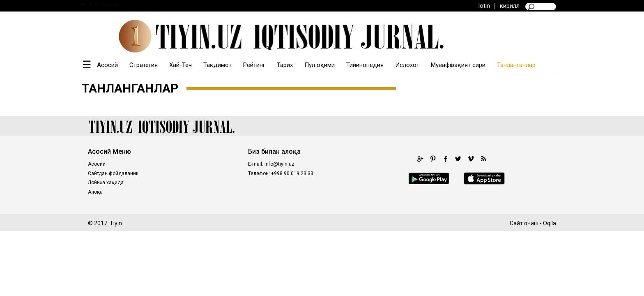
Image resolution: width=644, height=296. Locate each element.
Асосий (107, 65)
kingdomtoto (239, 209)
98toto (304, 209)
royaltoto (205, 209)
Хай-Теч (181, 65)
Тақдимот (217, 65)
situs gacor (425, 209)
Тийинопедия (365, 65)
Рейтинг (254, 65)
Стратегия (144, 65)
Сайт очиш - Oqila (533, 223)
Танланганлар (516, 65)
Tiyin (116, 223)
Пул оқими (320, 65)
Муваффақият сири (458, 65)
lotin (484, 6)
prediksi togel (463, 209)
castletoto (276, 209)
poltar (137, 209)
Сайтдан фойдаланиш (114, 173)
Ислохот (407, 65)
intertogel (367, 209)
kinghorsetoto (169, 209)
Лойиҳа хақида (106, 183)
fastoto (395, 209)
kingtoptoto (333, 209)
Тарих (285, 65)
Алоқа (95, 192)
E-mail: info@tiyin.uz (271, 164)
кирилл (510, 6)
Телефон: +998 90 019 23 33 (281, 173)
